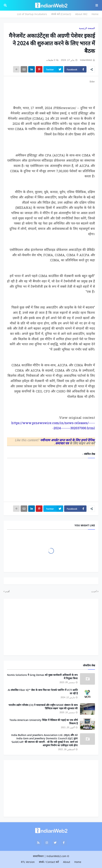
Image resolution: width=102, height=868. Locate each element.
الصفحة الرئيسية (87, 28)
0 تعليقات (51, 60)
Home (95, 14)
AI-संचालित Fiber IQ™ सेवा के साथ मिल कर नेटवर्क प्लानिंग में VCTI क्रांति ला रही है (43, 692)
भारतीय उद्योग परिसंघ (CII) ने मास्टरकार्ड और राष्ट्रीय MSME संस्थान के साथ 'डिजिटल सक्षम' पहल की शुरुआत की (43, 707)
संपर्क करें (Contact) (61, 14)
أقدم (7, 591)
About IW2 (81, 14)
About (67, 862)
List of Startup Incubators (32, 14)
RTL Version (28, 862)
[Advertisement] (51, 92)
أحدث (94, 591)
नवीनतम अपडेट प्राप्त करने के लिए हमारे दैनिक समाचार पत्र (67, 442)
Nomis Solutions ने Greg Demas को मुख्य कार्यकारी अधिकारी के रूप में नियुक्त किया (42, 677)
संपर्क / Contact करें (49, 862)
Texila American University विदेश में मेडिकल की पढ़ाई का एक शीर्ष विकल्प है (44, 722)
